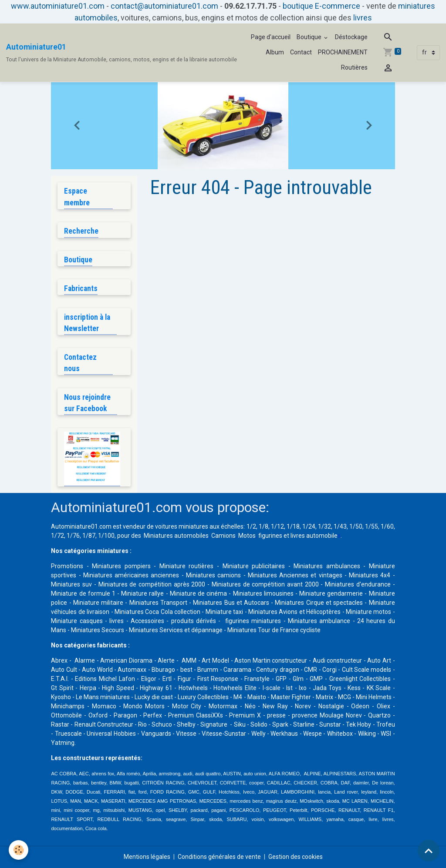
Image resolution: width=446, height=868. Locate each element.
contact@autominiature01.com (164, 6)
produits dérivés (194, 621)
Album (275, 52)
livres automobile (314, 536)
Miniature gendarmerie (331, 593)
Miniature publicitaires (254, 566)
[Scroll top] (429, 851)
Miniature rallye (142, 593)
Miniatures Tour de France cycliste (274, 630)
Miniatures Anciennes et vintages (295, 575)
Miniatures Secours (98, 630)
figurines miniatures (252, 621)
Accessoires (147, 621)
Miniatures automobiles (176, 536)
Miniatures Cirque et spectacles (319, 603)
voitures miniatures (182, 526)
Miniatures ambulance (319, 621)
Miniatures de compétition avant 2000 (266, 584)
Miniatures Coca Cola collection (157, 612)
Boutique (310, 37)
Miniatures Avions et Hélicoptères (294, 612)
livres (363, 18)
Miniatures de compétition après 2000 (152, 584)
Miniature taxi (224, 612)
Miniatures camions (213, 575)
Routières (354, 67)
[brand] (122, 53)
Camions (223, 536)
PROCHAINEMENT (343, 52)
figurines (270, 536)
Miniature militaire (98, 603)
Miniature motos (368, 612)
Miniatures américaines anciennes (131, 575)
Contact (301, 52)
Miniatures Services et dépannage (176, 630)
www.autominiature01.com (58, 6)
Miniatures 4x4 (370, 575)
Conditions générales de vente (219, 857)
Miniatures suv (71, 584)
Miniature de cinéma (198, 593)
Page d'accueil (271, 37)
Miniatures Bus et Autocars (231, 603)
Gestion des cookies (296, 857)
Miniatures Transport (158, 603)
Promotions (67, 566)
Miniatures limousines (263, 593)
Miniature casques (77, 621)
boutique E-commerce (321, 6)
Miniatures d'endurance (358, 584)
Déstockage (351, 37)
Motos (247, 536)
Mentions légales (147, 857)
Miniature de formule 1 (83, 593)
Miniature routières (187, 566)
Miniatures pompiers (121, 566)
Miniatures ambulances (327, 566)
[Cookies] (19, 850)
